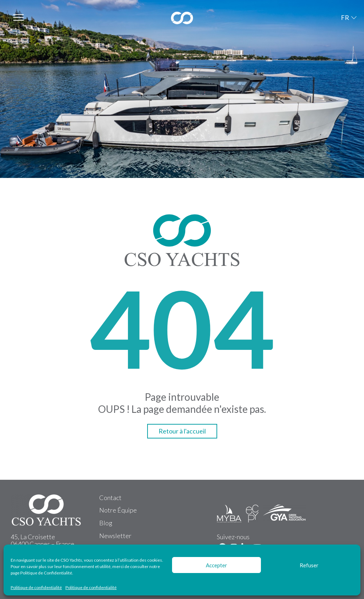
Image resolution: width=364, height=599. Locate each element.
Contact (110, 498)
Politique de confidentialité (36, 588)
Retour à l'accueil (182, 431)
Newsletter (115, 536)
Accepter (216, 565)
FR (345, 17)
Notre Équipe (118, 510)
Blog (106, 523)
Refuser (309, 565)
